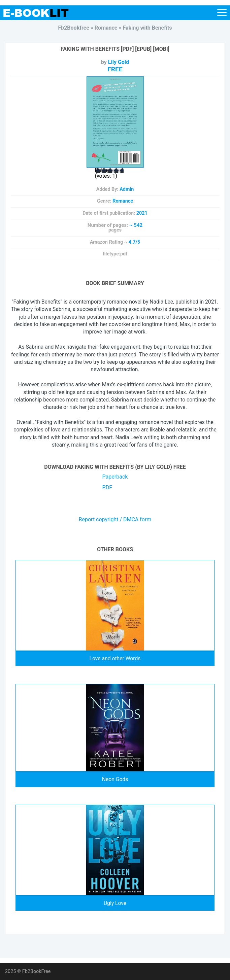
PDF (107, 487)
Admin (127, 189)
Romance (123, 201)
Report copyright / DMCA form (115, 520)
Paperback (115, 477)
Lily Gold (119, 62)
